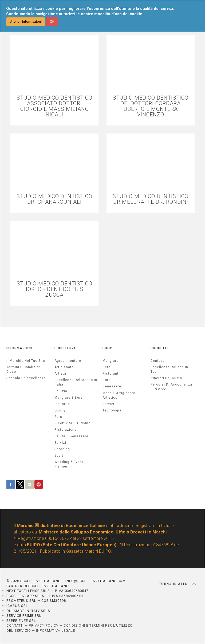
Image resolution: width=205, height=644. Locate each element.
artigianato (64, 367)
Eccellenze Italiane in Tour (169, 369)
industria (62, 404)
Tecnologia (112, 410)
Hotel (107, 380)
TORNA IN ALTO (177, 584)
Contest (157, 361)
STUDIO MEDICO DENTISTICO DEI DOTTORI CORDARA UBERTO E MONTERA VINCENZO (151, 106)
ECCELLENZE (65, 348)
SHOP (107, 348)
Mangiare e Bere (69, 398)
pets (58, 417)
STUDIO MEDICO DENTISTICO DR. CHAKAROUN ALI (54, 199)
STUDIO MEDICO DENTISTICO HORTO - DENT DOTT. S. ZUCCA (54, 289)
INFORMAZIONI (19, 348)
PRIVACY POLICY (44, 625)
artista (60, 374)
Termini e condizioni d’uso (24, 369)
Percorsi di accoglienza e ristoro (171, 387)
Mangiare (111, 361)
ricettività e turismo (72, 423)
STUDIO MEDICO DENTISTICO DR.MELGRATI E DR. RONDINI (151, 199)
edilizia (61, 391)
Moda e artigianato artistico (119, 395)
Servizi (108, 404)
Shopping (62, 449)
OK (52, 22)
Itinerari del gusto (166, 378)
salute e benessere (71, 436)
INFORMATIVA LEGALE (56, 631)
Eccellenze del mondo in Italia (76, 382)
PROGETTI (159, 348)
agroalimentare (68, 361)
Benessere (112, 386)
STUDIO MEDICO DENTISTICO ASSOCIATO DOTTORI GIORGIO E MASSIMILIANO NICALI (54, 106)
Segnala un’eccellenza (26, 378)
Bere (107, 367)
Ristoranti (111, 374)
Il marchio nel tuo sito (26, 361)
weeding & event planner (69, 464)
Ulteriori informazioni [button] (26, 21)
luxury (60, 410)
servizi (60, 443)
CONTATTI (15, 625)
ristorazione (66, 430)
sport (59, 455)
